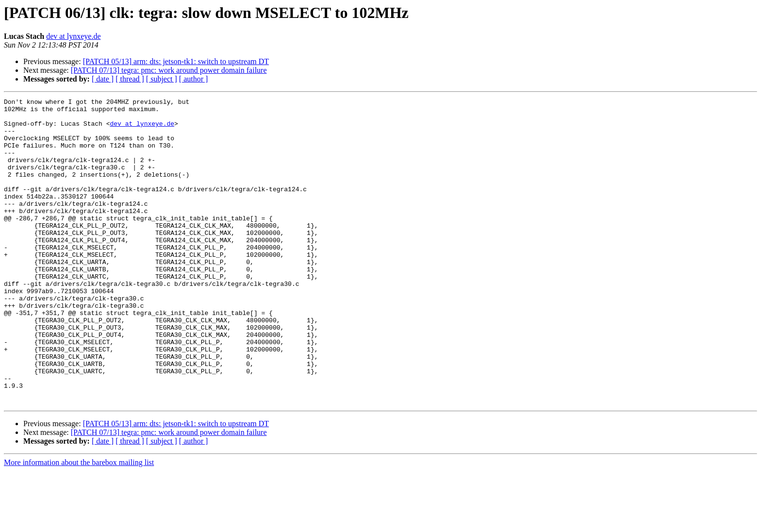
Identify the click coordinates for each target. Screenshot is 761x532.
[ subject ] (162, 79)
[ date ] (103, 79)
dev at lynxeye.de (73, 36)
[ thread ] (130, 79)
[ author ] (194, 79)
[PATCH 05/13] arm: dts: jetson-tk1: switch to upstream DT (176, 61)
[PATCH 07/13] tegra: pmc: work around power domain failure (169, 70)
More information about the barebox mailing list (79, 524)
